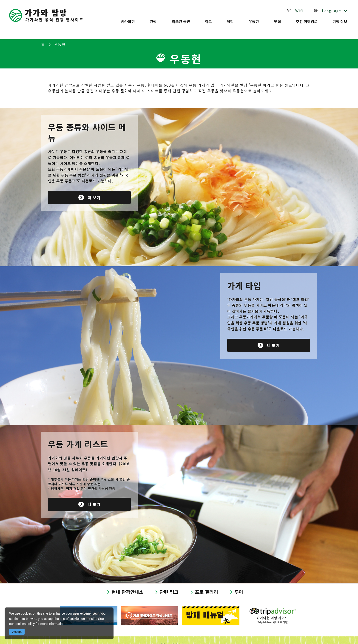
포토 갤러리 (208, 582)
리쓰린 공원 (180, 19)
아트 (208, 19)
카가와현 (126, 19)
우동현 (254, 19)
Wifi (302, 9)
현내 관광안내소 (126, 582)
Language (332, 9)
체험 (230, 19)
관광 (152, 19)
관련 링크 (169, 582)
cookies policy (25, 624)
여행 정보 (341, 19)
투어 (241, 582)
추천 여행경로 (307, 19)
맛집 (278, 19)
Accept (17, 632)
